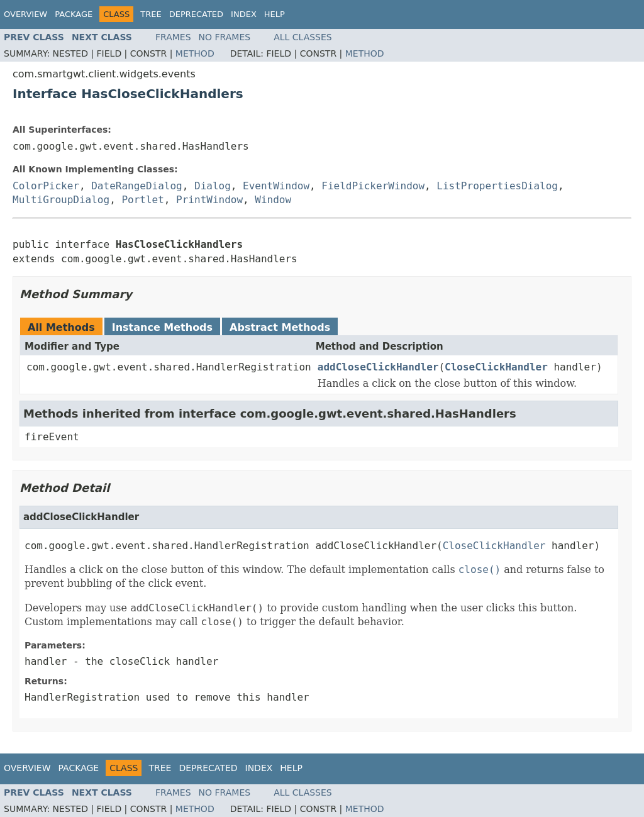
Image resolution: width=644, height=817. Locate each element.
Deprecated (196, 14)
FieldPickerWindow (373, 186)
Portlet (142, 200)
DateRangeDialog (137, 186)
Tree (151, 14)
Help (275, 14)
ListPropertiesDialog (497, 186)
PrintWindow (209, 200)
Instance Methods (162, 327)
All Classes (303, 37)
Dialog (213, 186)
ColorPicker (46, 186)
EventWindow (276, 186)
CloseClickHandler (496, 367)
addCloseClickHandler (378, 367)
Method (195, 53)
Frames (173, 37)
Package (74, 14)
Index (244, 14)
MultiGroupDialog (61, 200)
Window (273, 200)
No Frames (225, 37)
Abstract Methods (280, 327)
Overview (25, 14)
